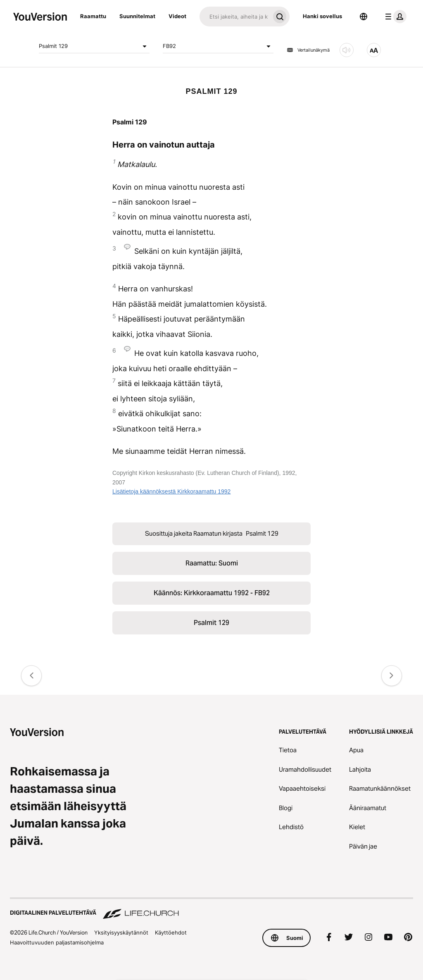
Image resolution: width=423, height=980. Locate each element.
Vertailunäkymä (308, 50)
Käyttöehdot (171, 932)
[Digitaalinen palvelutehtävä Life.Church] (211, 909)
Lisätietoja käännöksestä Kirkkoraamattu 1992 (171, 491)
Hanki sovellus (322, 16)
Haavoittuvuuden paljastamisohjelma (57, 942)
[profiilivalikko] (394, 17)
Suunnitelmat (137, 16)
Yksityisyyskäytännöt (121, 932)
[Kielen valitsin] (364, 17)
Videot (177, 16)
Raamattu (93, 16)
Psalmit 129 (94, 46)
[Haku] (235, 17)
